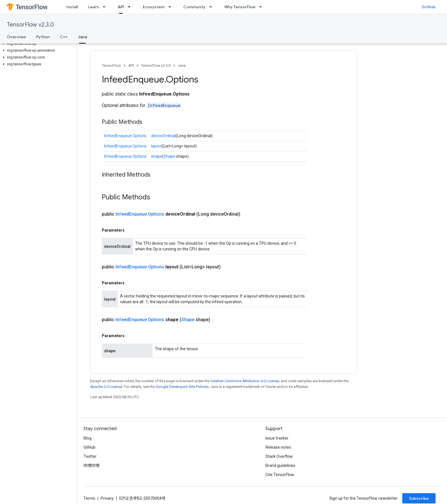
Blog (88, 438)
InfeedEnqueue (164, 105)
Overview (16, 37)
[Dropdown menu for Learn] (106, 7)
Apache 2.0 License (106, 387)
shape (157, 156)
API (131, 65)
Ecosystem (154, 7)
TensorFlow (111, 65)
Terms (89, 498)
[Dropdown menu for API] (131, 7)
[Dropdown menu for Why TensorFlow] (262, 7)
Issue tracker (277, 438)
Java (182, 65)
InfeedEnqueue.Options (125, 136)
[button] (37, 44)
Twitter (90, 456)
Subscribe (419, 498)
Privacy (107, 498)
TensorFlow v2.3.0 (30, 25)
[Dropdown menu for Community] (212, 7)
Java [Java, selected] (82, 37)
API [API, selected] (121, 7)
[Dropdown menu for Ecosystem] (171, 7)
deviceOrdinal (163, 136)
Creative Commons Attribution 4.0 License (245, 381)
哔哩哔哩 (92, 465)
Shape (169, 156)
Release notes (278, 447)
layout (157, 146)
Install (72, 7)
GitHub (429, 7)
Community (194, 7)
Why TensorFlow (240, 7)
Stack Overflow (279, 456)
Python (43, 37)
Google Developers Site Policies (182, 387)
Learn (94, 7)
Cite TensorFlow (280, 475)
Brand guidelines (280, 465)
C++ (64, 37)
